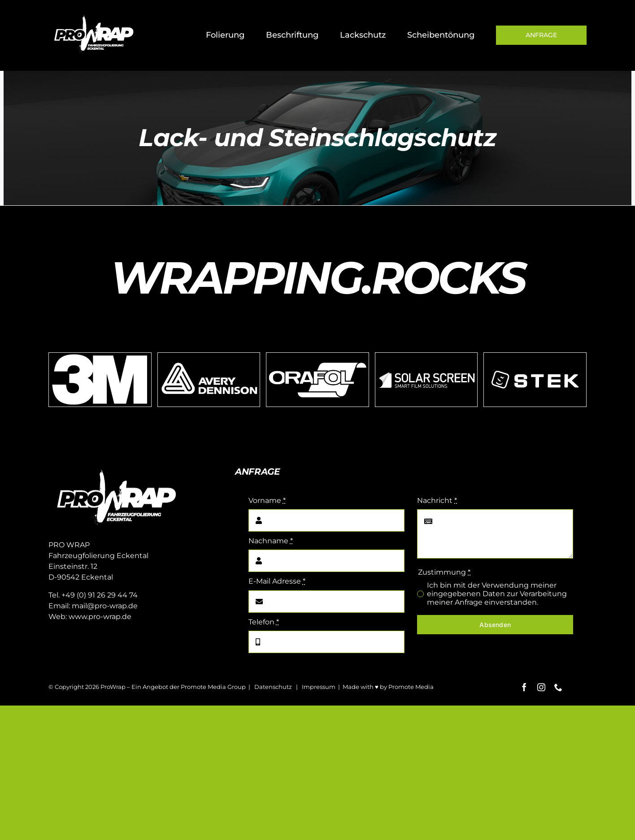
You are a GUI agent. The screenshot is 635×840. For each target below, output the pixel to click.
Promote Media (411, 687)
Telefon (264, 622)
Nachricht (437, 500)
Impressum (319, 687)
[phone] (558, 687)
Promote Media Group (213, 687)
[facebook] (524, 687)
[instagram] (541, 687)
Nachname (271, 541)
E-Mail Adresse (277, 581)
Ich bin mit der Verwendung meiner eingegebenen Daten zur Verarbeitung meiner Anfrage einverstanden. (497, 594)
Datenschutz (273, 687)
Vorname (267, 500)
